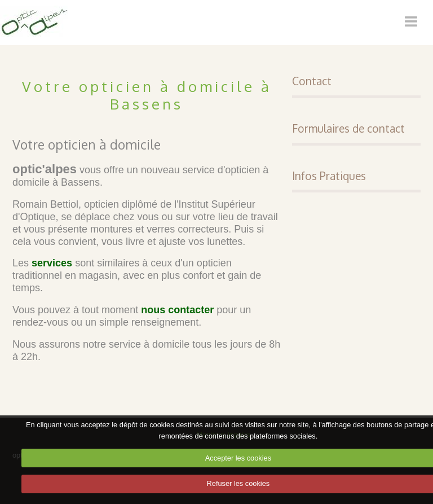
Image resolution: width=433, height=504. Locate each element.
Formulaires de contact (348, 128)
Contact (312, 81)
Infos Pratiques (329, 176)
